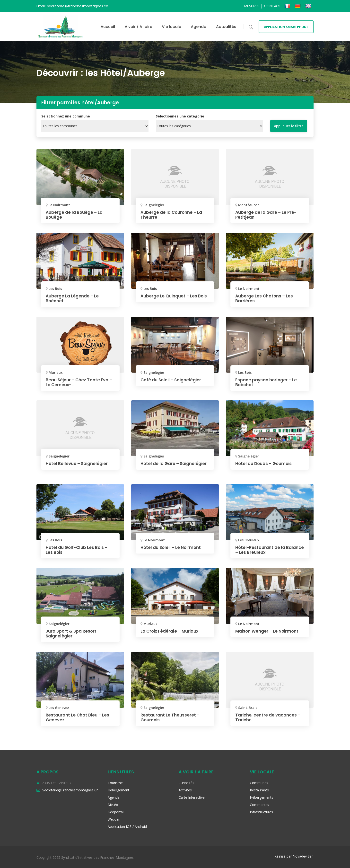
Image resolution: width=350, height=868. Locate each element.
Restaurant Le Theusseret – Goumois (171, 717)
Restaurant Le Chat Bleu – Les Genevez (79, 717)
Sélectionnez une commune (66, 116)
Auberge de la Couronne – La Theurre (173, 215)
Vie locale (171, 27)
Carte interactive (192, 797)
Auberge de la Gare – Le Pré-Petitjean (267, 215)
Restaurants (259, 790)
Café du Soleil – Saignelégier (173, 380)
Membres (252, 6)
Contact (272, 6)
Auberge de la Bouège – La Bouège (75, 215)
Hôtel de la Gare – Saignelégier (161, 466)
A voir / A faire (138, 27)
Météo (113, 805)
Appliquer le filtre (289, 126)
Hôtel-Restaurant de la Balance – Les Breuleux (261, 550)
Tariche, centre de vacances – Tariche (269, 717)
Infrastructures (261, 812)
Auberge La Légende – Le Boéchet (73, 298)
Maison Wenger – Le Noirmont (269, 631)
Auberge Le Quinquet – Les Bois (170, 298)
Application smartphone (286, 27)
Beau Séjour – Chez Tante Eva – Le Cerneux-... (79, 382)
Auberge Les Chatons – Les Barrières (265, 298)
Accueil (108, 27)
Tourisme (115, 783)
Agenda (199, 27)
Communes (259, 783)
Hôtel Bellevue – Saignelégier (78, 463)
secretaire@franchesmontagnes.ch (70, 790)
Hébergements (262, 797)
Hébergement (118, 790)
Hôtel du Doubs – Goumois (265, 463)
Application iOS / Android (127, 827)
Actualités (226, 27)
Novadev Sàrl (303, 856)
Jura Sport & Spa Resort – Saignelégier (74, 633)
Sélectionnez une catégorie (180, 116)
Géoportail (116, 812)
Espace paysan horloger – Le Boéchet (267, 382)
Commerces (259, 805)
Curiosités (186, 783)
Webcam (115, 819)
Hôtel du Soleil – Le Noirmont (172, 547)
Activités (185, 790)
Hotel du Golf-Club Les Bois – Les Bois (78, 550)
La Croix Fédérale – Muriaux (171, 631)
